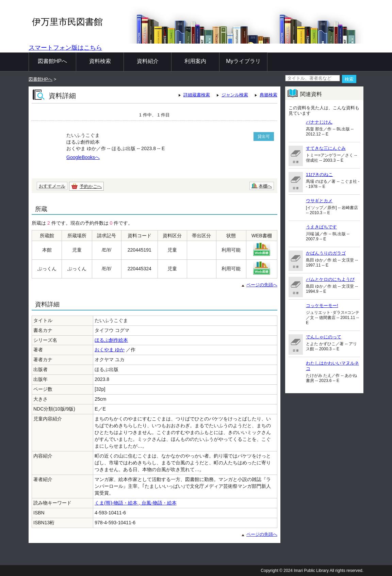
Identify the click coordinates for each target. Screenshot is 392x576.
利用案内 (195, 61)
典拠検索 (268, 95)
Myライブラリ (243, 61)
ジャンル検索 (235, 95)
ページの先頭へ (262, 285)
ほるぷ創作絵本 (111, 340)
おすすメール (52, 186)
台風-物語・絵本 (158, 503)
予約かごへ (91, 186)
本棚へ (265, 186)
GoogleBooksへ (83, 157)
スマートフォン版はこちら (65, 48)
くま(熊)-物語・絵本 (117, 503)
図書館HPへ (52, 61)
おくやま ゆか (110, 350)
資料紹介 (148, 61)
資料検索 (100, 61)
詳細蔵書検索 (197, 95)
